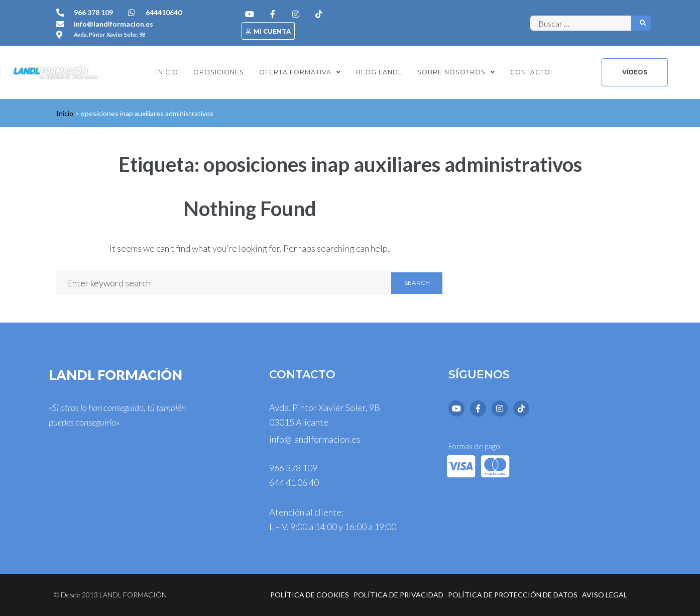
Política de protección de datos (513, 595)
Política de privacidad (398, 595)
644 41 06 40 (294, 482)
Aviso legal (605, 595)
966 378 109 (293, 468)
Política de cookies (310, 595)
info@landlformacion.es (315, 439)
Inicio (65, 113)
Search (417, 283)
